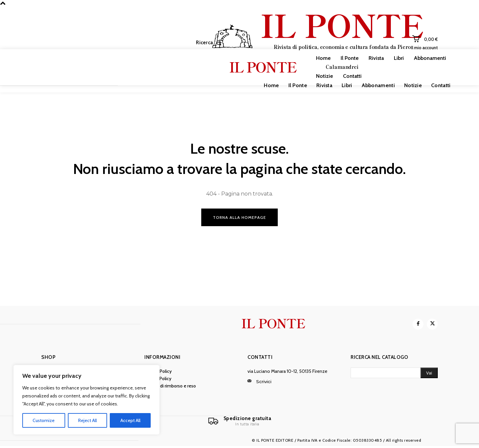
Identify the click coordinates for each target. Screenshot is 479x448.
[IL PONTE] (318, 42)
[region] (86, 400)
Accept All (130, 420)
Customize (44, 420)
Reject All (87, 420)
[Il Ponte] (239, 422)
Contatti (260, 358)
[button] (210, 43)
